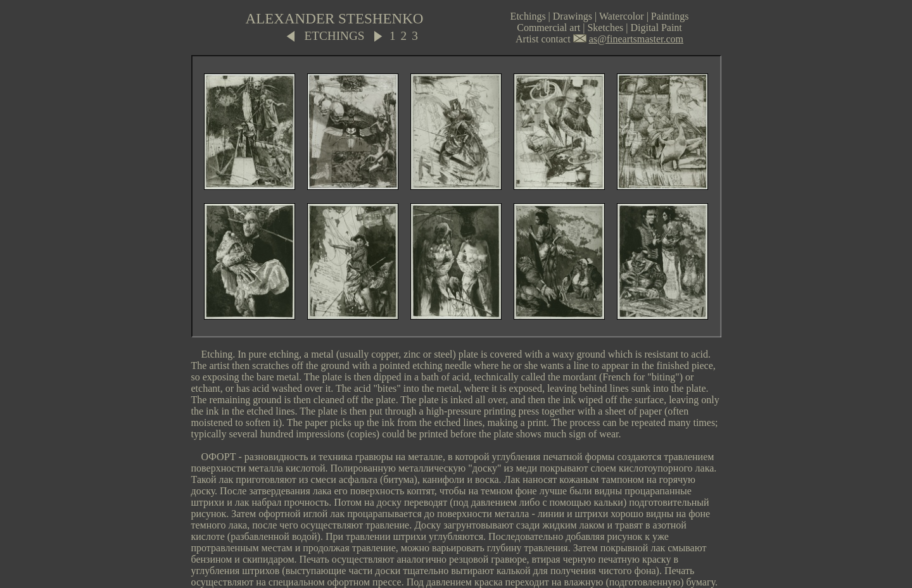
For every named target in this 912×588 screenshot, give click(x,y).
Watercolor (622, 16)
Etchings (528, 16)
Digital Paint (656, 28)
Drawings (573, 16)
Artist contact (543, 39)
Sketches (605, 28)
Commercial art (548, 28)
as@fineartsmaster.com (636, 39)
